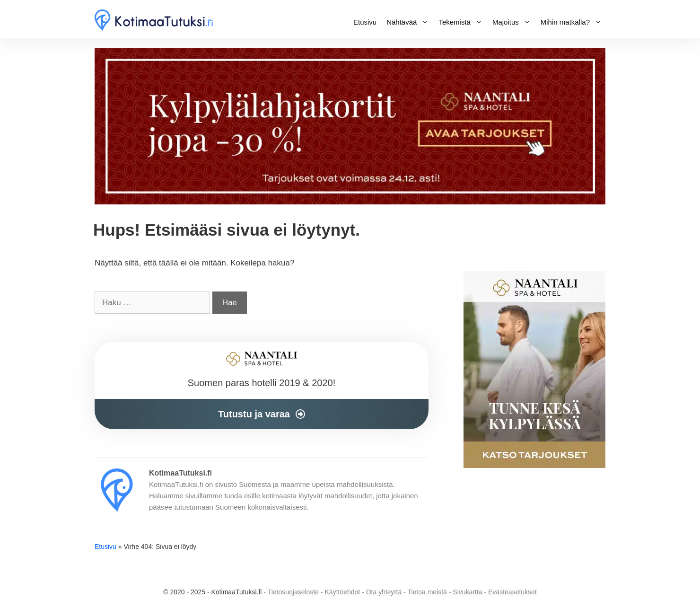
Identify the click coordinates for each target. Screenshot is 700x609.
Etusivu (365, 22)
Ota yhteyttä (384, 592)
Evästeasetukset (512, 592)
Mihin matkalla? (573, 22)
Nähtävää (409, 22)
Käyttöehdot (343, 592)
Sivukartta (467, 592)
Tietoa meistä (427, 592)
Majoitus (513, 22)
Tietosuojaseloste (293, 592)
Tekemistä (462, 22)
